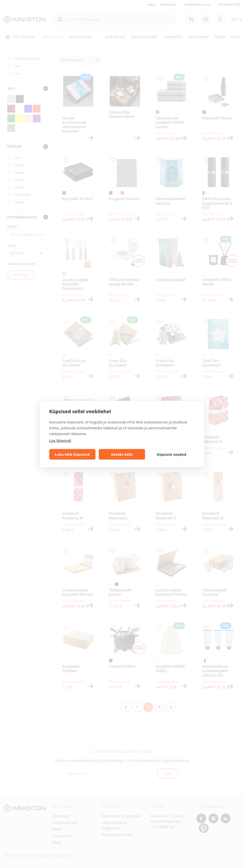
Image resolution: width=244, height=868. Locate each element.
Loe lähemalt (60, 440)
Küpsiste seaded (172, 454)
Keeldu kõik (122, 454)
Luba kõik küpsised (72, 454)
